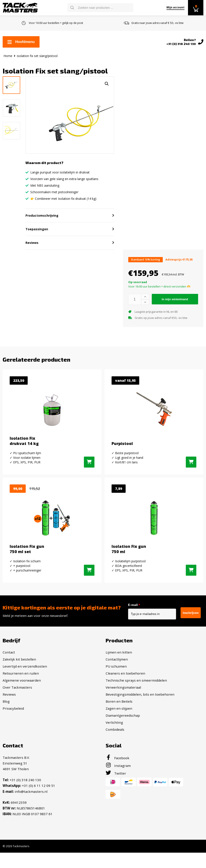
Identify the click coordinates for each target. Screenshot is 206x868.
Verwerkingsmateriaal (123, 703)
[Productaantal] (135, 315)
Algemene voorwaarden (22, 696)
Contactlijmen (117, 675)
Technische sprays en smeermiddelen (136, 696)
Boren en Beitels (119, 717)
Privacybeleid (13, 724)
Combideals (115, 745)
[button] (107, 84)
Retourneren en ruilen (21, 689)
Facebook (117, 774)
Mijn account (175, 7)
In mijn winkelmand (175, 315)
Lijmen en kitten (119, 668)
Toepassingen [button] (37, 245)
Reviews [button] (32, 258)
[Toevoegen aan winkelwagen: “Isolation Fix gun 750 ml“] (191, 586)
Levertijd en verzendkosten (25, 682)
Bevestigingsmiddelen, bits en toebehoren (140, 710)
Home (8, 56)
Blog (6, 717)
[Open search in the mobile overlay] (100, 8)
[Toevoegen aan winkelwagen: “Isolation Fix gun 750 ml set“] (89, 586)
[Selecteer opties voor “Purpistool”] (191, 478)
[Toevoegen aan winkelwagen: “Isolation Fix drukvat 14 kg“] (89, 478)
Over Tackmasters (17, 703)
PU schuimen (116, 682)
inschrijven (191, 629)
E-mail (140, 621)
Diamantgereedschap (123, 731)
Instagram (118, 781)
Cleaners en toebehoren (125, 689)
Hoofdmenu (21, 42)
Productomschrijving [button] (42, 231)
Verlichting (114, 738)
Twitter (116, 789)
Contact (9, 668)
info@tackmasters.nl (31, 807)
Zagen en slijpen (119, 724)
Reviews (9, 710)
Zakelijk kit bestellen (19, 675)
